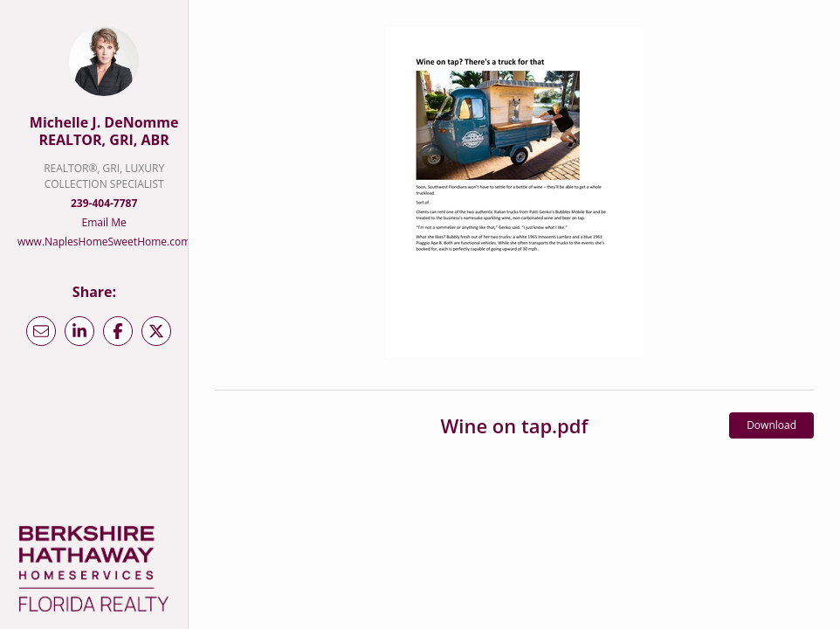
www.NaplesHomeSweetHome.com (104, 242)
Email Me (104, 222)
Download (771, 425)
